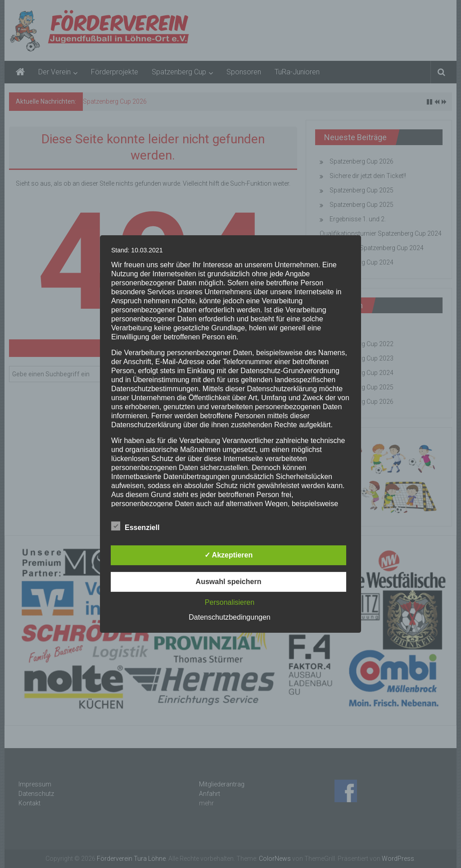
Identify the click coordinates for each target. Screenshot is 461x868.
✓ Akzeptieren (229, 555)
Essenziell (135, 526)
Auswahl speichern (229, 582)
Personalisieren (230, 602)
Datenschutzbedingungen (229, 617)
